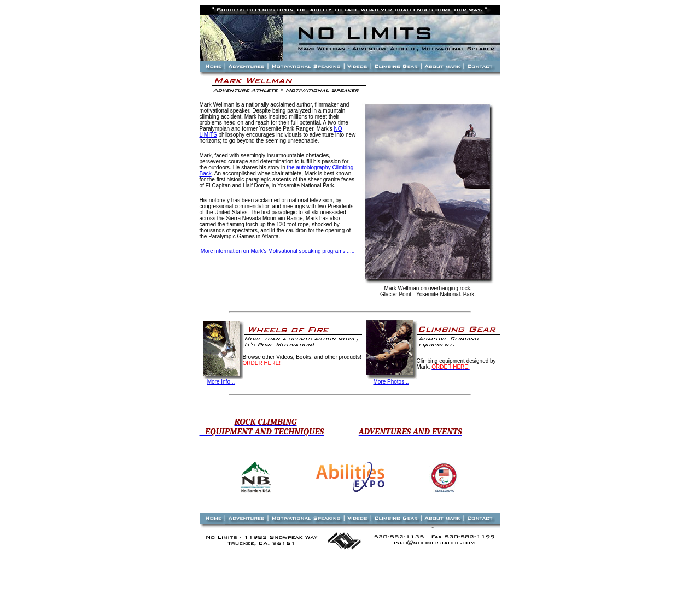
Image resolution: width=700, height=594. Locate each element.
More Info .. (221, 382)
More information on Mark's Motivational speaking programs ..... (278, 251)
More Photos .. (391, 382)
